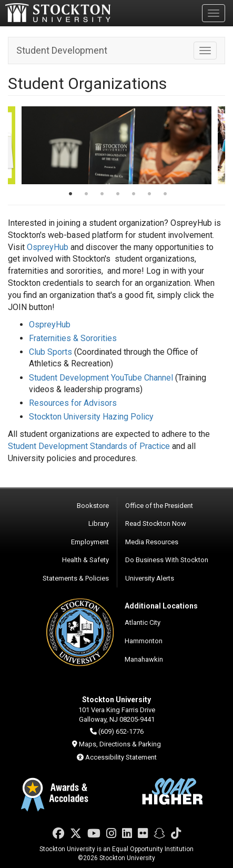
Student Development (62, 50)
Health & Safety (85, 560)
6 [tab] (149, 195)
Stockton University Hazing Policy (91, 417)
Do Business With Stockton (167, 560)
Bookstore (93, 506)
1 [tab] (70, 195)
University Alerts (150, 578)
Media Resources (152, 542)
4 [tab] (118, 195)
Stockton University (58, 13)
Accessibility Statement (121, 757)
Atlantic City (143, 622)
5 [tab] (134, 195)
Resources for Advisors (73, 403)
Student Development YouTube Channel (101, 378)
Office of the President (159, 506)
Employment (90, 542)
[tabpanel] (116, 145)
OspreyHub (49, 247)
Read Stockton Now (156, 523)
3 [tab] (102, 195)
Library (99, 523)
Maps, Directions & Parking (120, 744)
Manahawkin (144, 659)
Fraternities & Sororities (73, 338)
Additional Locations (161, 606)
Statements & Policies (76, 578)
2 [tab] (86, 195)
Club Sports (50, 352)
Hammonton (144, 641)
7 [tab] (165, 195)
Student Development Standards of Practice (89, 446)
